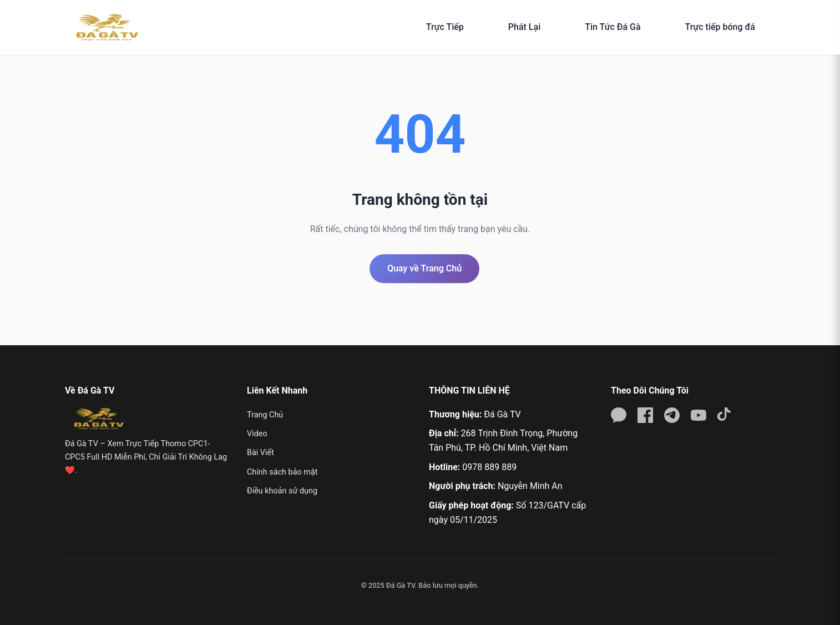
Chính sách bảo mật (282, 472)
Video (257, 434)
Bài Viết (260, 453)
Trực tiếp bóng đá (720, 27)
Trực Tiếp (445, 27)
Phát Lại (524, 27)
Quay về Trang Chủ (424, 268)
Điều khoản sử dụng (282, 491)
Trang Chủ (265, 415)
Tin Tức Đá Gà (613, 27)
